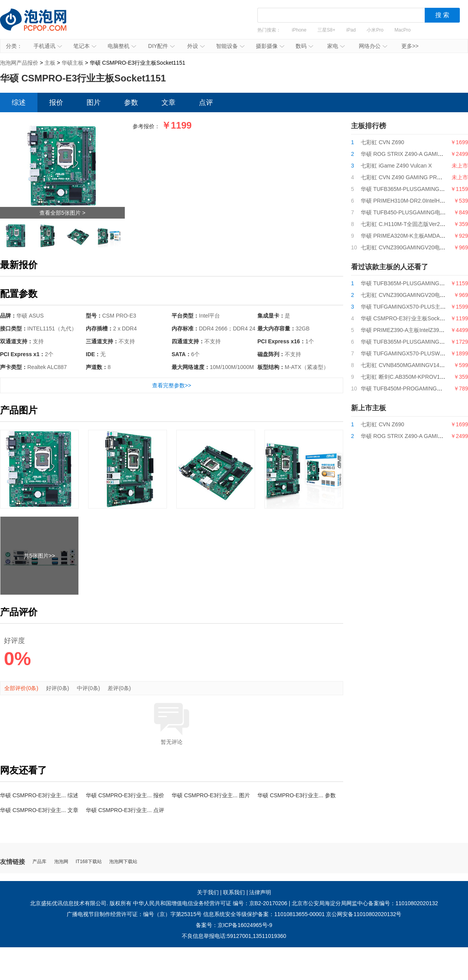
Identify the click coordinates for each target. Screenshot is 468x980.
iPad (351, 30)
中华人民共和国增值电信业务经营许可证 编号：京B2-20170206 (210, 903)
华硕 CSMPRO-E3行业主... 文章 (39, 810)
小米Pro (375, 30)
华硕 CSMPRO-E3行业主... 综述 (39, 795)
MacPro (403, 30)
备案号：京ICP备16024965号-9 (234, 925)
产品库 (39, 862)
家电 (336, 46)
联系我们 (234, 892)
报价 (56, 102)
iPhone (299, 30)
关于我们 (208, 892)
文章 (168, 102)
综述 (19, 102)
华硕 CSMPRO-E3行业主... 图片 (211, 795)
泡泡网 (61, 862)
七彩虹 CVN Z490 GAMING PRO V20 (407, 177)
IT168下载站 (89, 862)
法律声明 (260, 892)
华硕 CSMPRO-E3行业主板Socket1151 (409, 318)
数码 (304, 46)
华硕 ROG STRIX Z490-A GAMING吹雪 (409, 154)
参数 (131, 102)
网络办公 (373, 46)
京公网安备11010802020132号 (364, 914)
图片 (94, 102)
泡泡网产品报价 (41, 25)
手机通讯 (48, 46)
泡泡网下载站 (123, 862)
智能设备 (230, 46)
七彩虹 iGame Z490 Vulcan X (396, 166)
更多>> (410, 46)
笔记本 (85, 46)
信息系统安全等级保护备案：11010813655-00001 (264, 914)
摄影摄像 (270, 46)
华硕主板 (73, 63)
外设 (196, 46)
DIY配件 (161, 46)
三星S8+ (326, 30)
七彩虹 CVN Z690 (382, 142)
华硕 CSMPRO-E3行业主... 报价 (125, 795)
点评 (206, 102)
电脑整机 (122, 46)
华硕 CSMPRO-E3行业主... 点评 (125, 810)
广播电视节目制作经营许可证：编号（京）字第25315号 (134, 914)
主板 (50, 63)
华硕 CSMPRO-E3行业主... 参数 (297, 795)
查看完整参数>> (172, 385)
